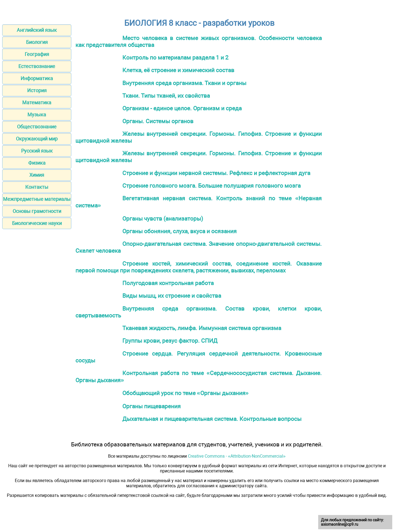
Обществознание (37, 127)
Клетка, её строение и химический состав (178, 70)
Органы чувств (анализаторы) (163, 219)
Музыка (37, 115)
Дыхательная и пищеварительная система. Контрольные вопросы (212, 419)
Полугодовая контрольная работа (168, 283)
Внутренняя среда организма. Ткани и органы (184, 83)
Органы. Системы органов (158, 121)
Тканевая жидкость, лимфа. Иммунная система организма (202, 328)
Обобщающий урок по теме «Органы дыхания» (186, 393)
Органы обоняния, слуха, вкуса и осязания (180, 231)
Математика (37, 102)
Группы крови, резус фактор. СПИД (170, 341)
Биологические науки (37, 223)
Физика (37, 163)
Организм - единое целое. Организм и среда (182, 108)
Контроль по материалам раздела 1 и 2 (175, 57)
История (37, 90)
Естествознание (37, 66)
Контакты (37, 187)
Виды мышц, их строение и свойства (172, 296)
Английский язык (37, 30)
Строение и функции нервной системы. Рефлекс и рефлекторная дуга (216, 173)
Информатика (37, 78)
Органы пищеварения (152, 406)
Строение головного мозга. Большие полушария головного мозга (211, 186)
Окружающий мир (37, 139)
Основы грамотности (37, 211)
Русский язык (37, 151)
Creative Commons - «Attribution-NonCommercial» (237, 456)
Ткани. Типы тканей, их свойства (166, 96)
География (37, 54)
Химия (37, 175)
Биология (37, 42)
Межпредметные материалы (37, 199)
